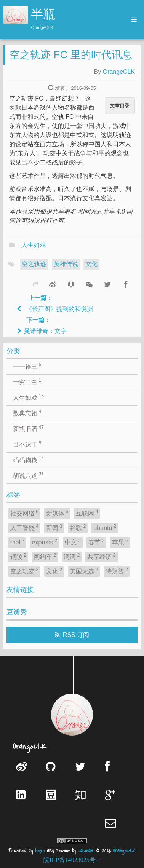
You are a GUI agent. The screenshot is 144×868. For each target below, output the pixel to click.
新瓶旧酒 (28, 428)
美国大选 (84, 571)
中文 (73, 542)
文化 (91, 264)
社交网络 (24, 513)
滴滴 (72, 556)
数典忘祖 (27, 413)
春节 (96, 542)
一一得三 (27, 366)
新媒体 (57, 513)
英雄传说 (66, 264)
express (45, 542)
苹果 (120, 542)
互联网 (87, 513)
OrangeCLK (119, 72)
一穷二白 (27, 381)
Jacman (86, 851)
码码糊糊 (28, 460)
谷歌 (78, 527)
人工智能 (24, 527)
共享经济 (101, 556)
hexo (40, 851)
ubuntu (105, 527)
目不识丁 (27, 444)
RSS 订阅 (76, 635)
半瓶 (43, 15)
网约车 (45, 556)
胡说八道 (28, 475)
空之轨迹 (34, 264)
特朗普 (117, 571)
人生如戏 (34, 245)
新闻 (54, 527)
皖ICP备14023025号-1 (72, 860)
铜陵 (18, 556)
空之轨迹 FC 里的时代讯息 (71, 55)
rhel (17, 542)
